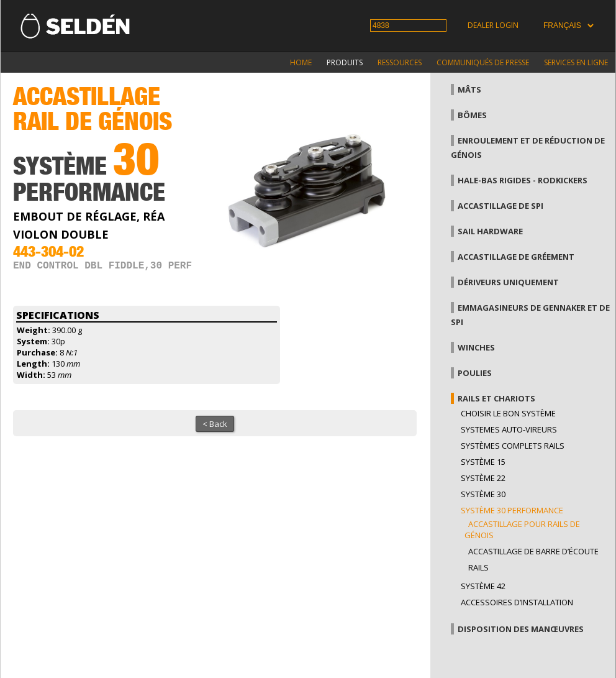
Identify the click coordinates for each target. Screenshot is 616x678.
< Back (215, 424)
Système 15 (483, 462)
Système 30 (483, 494)
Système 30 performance (512, 510)
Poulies (475, 373)
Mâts (469, 89)
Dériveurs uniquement (508, 282)
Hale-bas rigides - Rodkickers (523, 180)
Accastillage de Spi (500, 206)
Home (301, 62)
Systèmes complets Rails (513, 446)
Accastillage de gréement (516, 257)
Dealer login (493, 25)
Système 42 (483, 586)
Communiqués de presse (483, 62)
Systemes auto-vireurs (509, 429)
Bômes (472, 115)
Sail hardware (490, 231)
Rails (478, 567)
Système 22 (483, 478)
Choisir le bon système (508, 413)
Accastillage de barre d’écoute (533, 551)
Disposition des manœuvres (521, 629)
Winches (476, 347)
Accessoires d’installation (517, 602)
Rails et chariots (496, 398)
